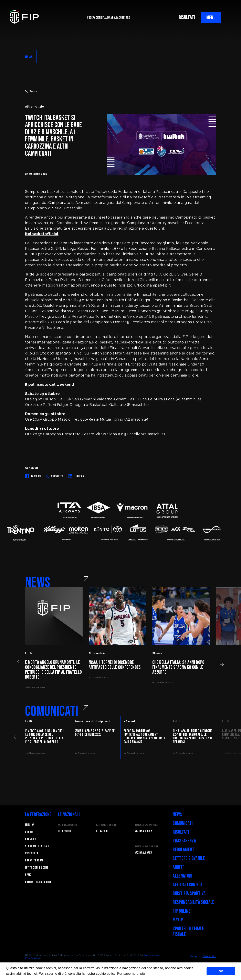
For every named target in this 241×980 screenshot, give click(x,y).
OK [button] (221, 971)
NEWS (29, 57)
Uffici (29, 875)
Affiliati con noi (187, 885)
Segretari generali (37, 846)
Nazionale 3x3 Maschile (146, 825)
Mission (30, 825)
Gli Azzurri (65, 831)
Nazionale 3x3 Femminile (146, 847)
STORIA (29, 832)
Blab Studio (209, 956)
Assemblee (32, 853)
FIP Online (181, 911)
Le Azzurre (103, 831)
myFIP (178, 920)
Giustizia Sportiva (189, 894)
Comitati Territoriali (38, 882)
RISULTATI (187, 17)
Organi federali (35, 861)
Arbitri (179, 867)
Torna (31, 91)
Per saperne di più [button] (131, 974)
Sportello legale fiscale (188, 932)
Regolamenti (184, 850)
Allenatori (182, 876)
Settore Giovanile (189, 858)
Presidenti (32, 839)
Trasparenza (184, 841)
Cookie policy (151, 955)
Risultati (181, 832)
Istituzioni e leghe (37, 868)
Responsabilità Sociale (193, 902)
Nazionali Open (143, 831)
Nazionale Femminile (106, 825)
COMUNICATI (52, 711)
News (177, 815)
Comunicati (183, 823)
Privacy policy (33, 958)
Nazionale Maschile (68, 825)
